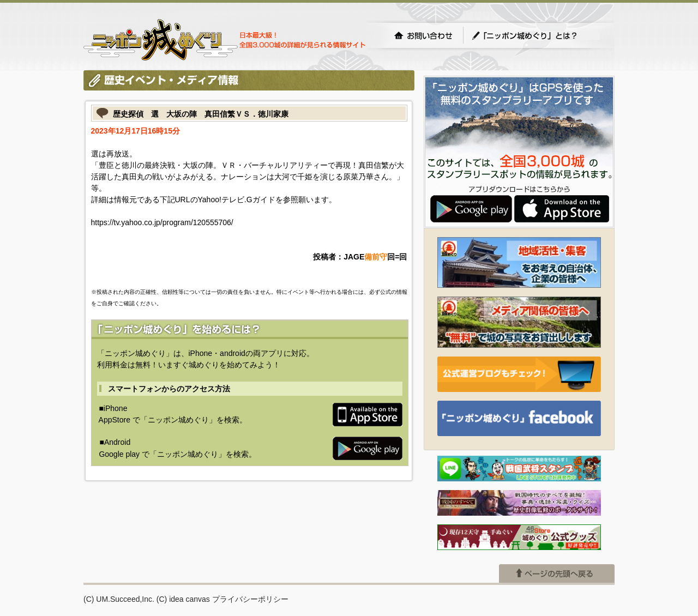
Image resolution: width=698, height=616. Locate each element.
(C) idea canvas (183, 599)
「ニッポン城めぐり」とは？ (535, 35)
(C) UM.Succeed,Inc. (119, 599)
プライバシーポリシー (250, 599)
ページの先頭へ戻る (557, 573)
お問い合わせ (423, 35)
